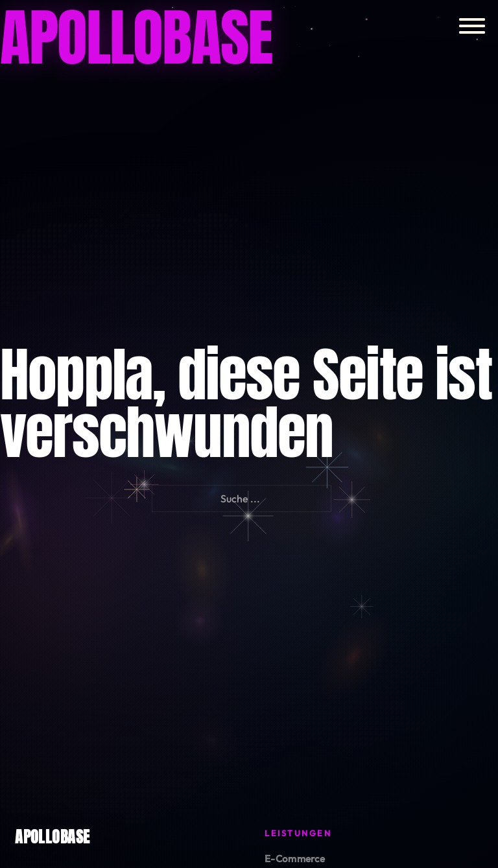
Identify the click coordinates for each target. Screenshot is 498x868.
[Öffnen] (472, 26)
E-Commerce (295, 859)
